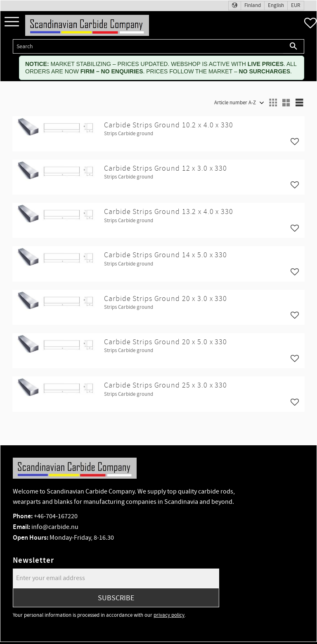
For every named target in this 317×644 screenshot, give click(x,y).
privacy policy (169, 615)
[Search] (294, 46)
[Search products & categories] (148, 46)
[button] (12, 22)
